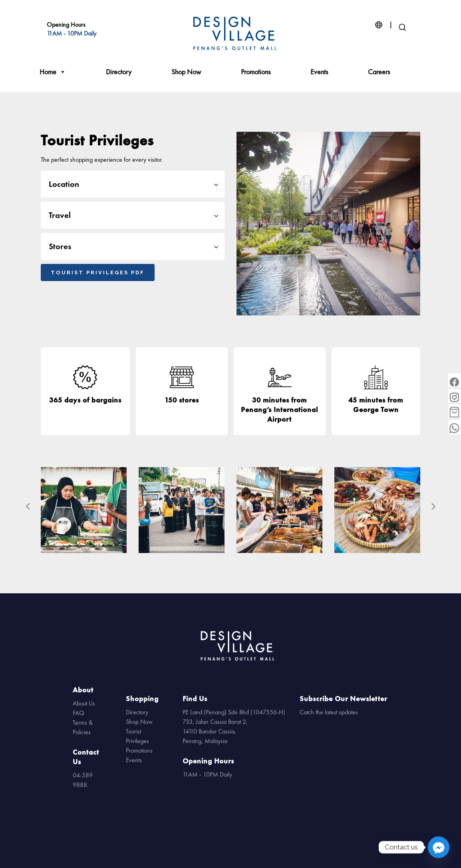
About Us (84, 703)
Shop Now (186, 72)
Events (319, 72)
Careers (379, 72)
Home (53, 72)
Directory (119, 72)
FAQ (78, 713)
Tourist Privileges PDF (98, 272)
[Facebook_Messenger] (439, 847)
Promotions (256, 72)
